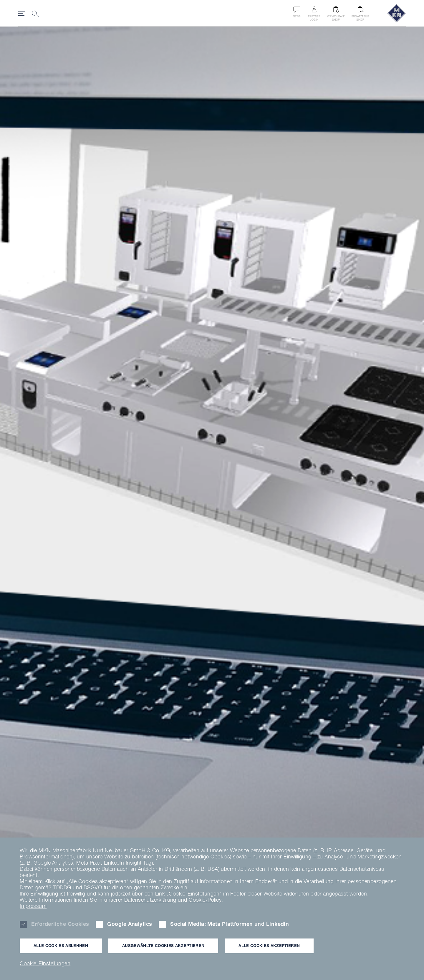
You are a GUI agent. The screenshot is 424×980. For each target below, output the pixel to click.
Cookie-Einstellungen (45, 963)
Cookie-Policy (205, 900)
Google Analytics (130, 924)
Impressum (33, 906)
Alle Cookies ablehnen (61, 946)
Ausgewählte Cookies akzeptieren (163, 946)
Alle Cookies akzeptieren (269, 946)
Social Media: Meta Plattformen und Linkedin (230, 924)
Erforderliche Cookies (60, 924)
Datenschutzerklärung (150, 900)
